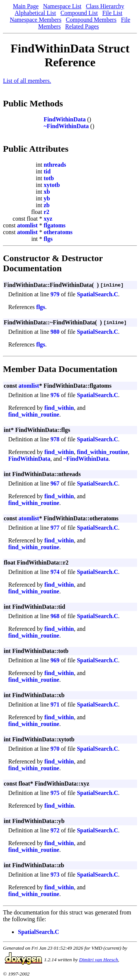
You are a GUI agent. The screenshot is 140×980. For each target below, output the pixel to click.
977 (55, 528)
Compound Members (91, 20)
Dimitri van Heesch (99, 960)
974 (55, 572)
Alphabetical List (35, 13)
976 (55, 395)
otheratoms (58, 232)
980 (55, 332)
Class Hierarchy (105, 6)
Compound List (79, 13)
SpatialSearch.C (97, 294)
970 (55, 749)
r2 (46, 212)
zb (47, 205)
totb (49, 178)
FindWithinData (65, 119)
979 (55, 294)
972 (55, 830)
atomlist (27, 225)
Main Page (26, 6)
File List (112, 13)
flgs (48, 239)
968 (55, 616)
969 (55, 660)
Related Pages (82, 26)
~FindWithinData (66, 126)
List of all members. (27, 81)
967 (55, 483)
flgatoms (55, 225)
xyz (48, 219)
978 (55, 439)
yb (47, 198)
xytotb (52, 185)
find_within (59, 408)
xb (47, 192)
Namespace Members (35, 20)
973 (55, 875)
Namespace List (62, 6)
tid (47, 171)
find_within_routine (34, 415)
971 (55, 704)
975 (55, 793)
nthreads (55, 165)
